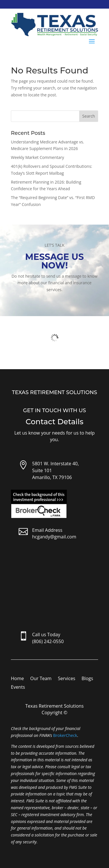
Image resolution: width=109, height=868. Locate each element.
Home (17, 679)
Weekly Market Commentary (37, 157)
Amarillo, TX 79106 (52, 477)
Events (18, 688)
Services (67, 679)
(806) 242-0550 (48, 641)
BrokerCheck (65, 735)
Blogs (87, 679)
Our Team (41, 679)
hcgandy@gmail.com (54, 537)
